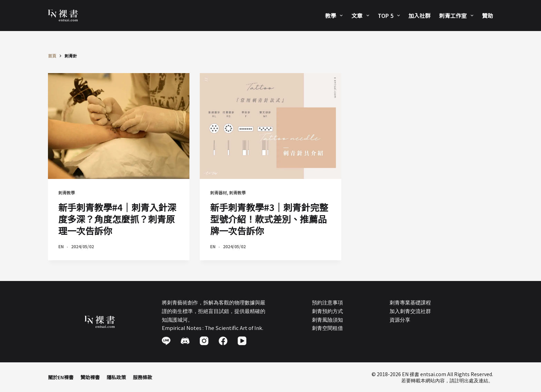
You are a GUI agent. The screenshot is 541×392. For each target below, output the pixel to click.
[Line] (166, 341)
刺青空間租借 (327, 328)
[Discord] (185, 341)
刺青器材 (218, 193)
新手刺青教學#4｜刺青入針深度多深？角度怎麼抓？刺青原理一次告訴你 (117, 219)
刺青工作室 (458, 16)
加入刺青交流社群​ (410, 311)
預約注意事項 (327, 302)
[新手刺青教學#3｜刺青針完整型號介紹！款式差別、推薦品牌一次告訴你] (270, 126)
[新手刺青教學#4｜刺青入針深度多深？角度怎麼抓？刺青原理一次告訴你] (119, 126)
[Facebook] (223, 341)
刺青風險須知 (327, 319)
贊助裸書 (90, 377)
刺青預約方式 (327, 311)
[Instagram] (204, 341)
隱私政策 (116, 377)
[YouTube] (242, 341)
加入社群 (420, 16)
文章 (361, 16)
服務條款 (142, 377)
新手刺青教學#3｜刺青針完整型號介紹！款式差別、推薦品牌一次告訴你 (269, 219)
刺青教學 (67, 193)
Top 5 (390, 16)
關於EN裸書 (61, 377)
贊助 (488, 16)
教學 (335, 16)
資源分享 (400, 319)
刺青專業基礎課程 (410, 302)
